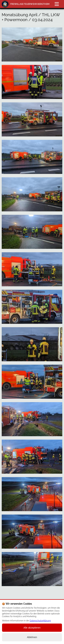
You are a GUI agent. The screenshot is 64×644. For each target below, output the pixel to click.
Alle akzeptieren (32, 628)
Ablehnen (32, 637)
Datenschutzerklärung (40, 621)
